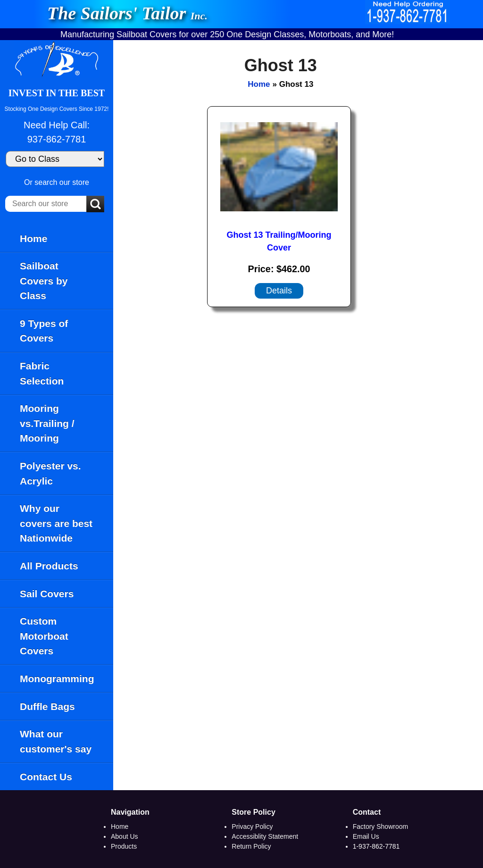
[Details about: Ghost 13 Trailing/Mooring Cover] (279, 291)
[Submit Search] (95, 205)
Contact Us (46, 777)
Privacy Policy (252, 826)
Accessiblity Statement (265, 836)
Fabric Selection (42, 373)
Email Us (366, 836)
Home (33, 238)
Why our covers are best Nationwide (56, 523)
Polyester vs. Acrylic (50, 473)
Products (124, 846)
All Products (49, 566)
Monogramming (57, 679)
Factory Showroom (380, 826)
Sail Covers (47, 594)
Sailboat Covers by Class (44, 281)
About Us (125, 836)
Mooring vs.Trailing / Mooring (47, 423)
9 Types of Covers (44, 331)
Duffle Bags (47, 706)
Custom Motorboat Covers (44, 636)
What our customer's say (56, 741)
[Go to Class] (55, 159)
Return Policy (251, 846)
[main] (298, 415)
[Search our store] (46, 204)
